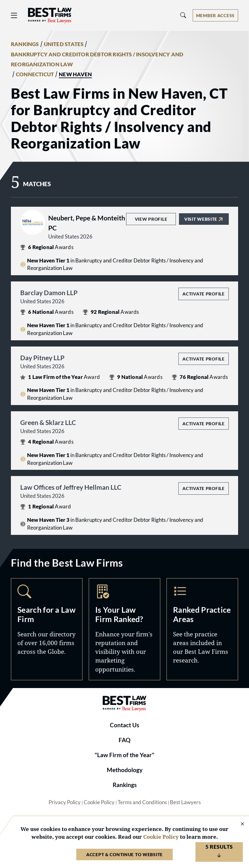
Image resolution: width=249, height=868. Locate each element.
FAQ (125, 740)
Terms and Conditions (142, 802)
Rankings (125, 785)
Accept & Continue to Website (125, 854)
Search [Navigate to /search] (47, 629)
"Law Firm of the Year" (125, 755)
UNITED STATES (64, 44)
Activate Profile (203, 294)
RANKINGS (25, 44)
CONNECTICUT (35, 74)
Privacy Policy (65, 802)
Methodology (125, 770)
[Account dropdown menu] (215, 15)
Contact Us (125, 725)
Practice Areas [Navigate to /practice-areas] (202, 629)
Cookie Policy (99, 802)
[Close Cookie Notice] (238, 824)
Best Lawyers (185, 802)
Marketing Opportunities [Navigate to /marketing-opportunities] (125, 629)
